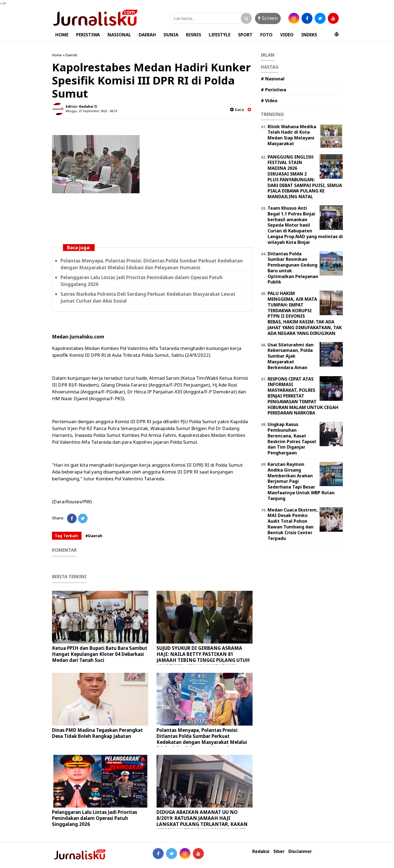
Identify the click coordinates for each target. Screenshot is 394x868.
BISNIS (194, 35)
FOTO (266, 35)
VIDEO (287, 35)
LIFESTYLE (220, 35)
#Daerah (94, 536)
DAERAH (147, 35)
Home (57, 55)
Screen (268, 18)
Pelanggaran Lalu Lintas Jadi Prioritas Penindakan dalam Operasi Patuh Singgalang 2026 (95, 818)
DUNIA (171, 35)
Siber (279, 851)
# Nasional (273, 79)
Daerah (71, 55)
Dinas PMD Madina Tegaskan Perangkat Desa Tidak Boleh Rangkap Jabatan (97, 733)
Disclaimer (300, 851)
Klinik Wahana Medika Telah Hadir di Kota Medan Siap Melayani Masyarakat (292, 135)
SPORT (245, 35)
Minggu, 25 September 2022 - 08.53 (91, 111)
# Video (269, 101)
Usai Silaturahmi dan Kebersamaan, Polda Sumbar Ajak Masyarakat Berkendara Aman (291, 356)
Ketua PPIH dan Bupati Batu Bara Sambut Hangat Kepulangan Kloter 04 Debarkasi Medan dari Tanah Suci (100, 654)
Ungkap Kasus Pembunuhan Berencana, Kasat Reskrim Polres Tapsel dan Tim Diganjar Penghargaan (292, 439)
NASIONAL (119, 35)
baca (237, 109)
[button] (337, 32)
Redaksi (261, 851)
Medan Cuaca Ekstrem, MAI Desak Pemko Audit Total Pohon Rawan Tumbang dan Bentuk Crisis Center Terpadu (293, 524)
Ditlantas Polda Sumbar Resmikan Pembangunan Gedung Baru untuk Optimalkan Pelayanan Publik (293, 268)
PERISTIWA (88, 35)
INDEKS (309, 35)
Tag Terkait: (67, 536)
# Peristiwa (273, 90)
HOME (62, 35)
